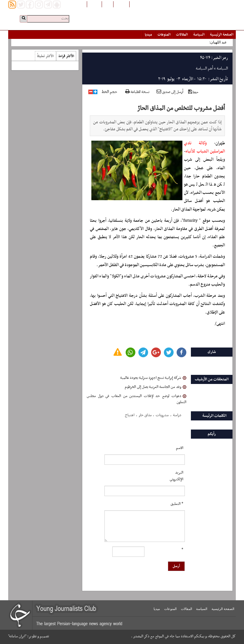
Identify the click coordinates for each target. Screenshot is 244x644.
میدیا (148, 35)
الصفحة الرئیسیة (222, 35)
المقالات (182, 35)
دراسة (177, 415)
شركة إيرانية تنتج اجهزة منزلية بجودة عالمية (153, 378)
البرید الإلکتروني (176, 476)
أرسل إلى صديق (170, 92)
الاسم (180, 448)
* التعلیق (177, 504)
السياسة (199, 35)
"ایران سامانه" (17, 636)
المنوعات (164, 35)
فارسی (108, 4)
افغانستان (121, 4)
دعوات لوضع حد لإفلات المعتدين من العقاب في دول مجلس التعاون (136, 399)
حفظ (193, 92)
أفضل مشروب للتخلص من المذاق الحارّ (181, 108)
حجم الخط (109, 92)
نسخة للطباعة (137, 92)
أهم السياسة (204, 69)
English (94, 4)
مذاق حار (145, 415)
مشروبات (162, 415)
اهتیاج (130, 415)
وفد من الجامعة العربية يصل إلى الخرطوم (156, 387)
